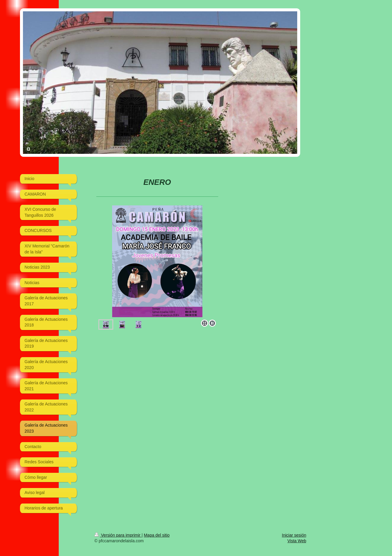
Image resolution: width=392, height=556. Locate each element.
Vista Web (297, 541)
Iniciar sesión (294, 535)
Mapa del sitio (157, 535)
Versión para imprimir (118, 535)
